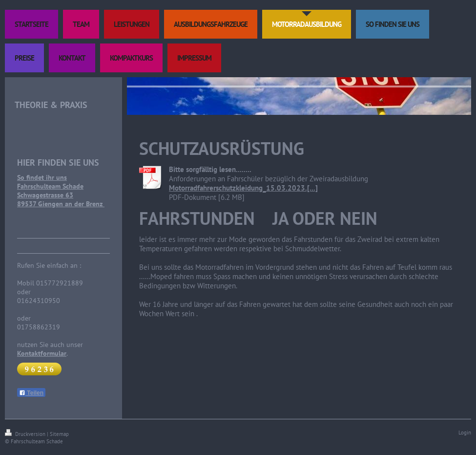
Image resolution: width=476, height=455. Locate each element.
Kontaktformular (42, 353)
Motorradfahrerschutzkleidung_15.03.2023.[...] (243, 188)
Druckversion (26, 434)
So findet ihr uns (42, 177)
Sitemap (59, 434)
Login (465, 433)
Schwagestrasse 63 (45, 195)
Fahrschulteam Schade (50, 186)
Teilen (31, 393)
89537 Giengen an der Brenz (61, 204)
